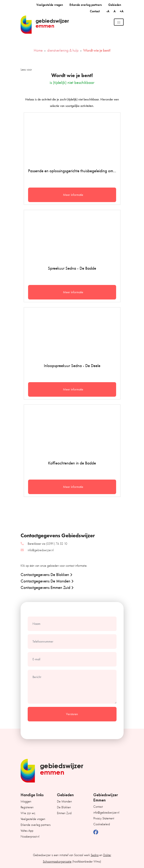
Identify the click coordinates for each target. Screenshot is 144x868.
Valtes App (27, 831)
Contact (95, 11)
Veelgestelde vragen (50, 5)
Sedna (95, 855)
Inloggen (26, 801)
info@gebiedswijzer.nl (41, 550)
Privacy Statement (104, 818)
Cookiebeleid (102, 824)
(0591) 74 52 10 (57, 544)
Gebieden (115, 5)
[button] (71, 575)
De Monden (64, 801)
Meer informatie (73, 195)
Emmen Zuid (64, 813)
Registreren (27, 807)
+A (122, 11)
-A (108, 11)
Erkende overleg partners (86, 5)
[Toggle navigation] (119, 22)
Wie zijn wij (28, 813)
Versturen (72, 714)
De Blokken (64, 807)
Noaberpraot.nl (30, 837)
